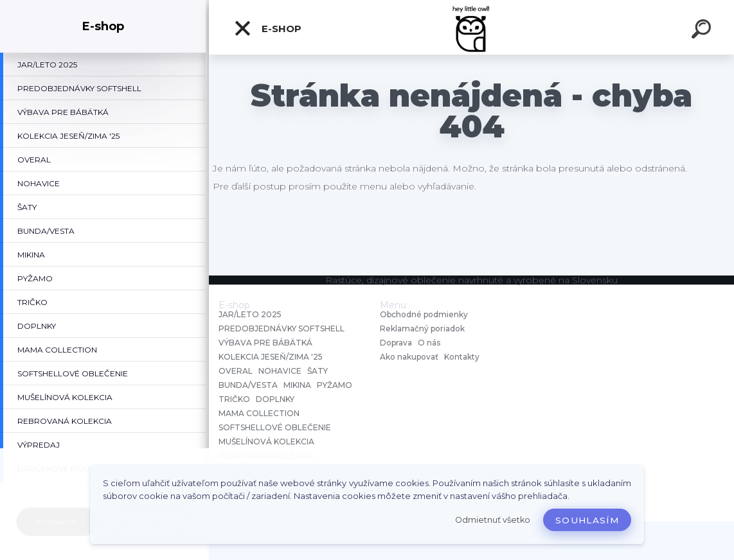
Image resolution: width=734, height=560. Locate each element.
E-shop (267, 28)
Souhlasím (587, 520)
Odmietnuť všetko (493, 520)
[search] (703, 31)
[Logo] (471, 27)
